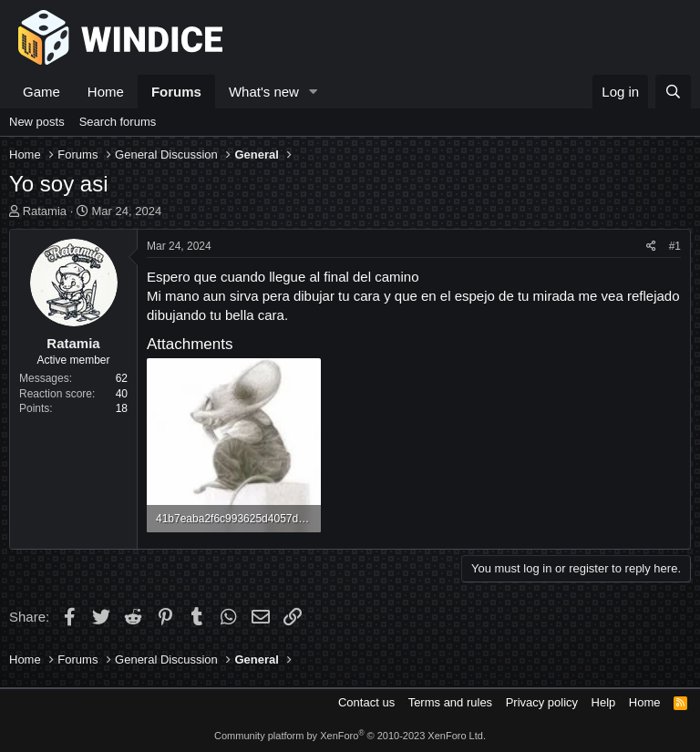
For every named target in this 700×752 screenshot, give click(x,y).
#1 (675, 246)
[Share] (651, 247)
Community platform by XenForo (350, 736)
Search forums (118, 122)
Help (604, 702)
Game (41, 92)
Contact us (366, 702)
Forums (176, 92)
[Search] (673, 92)
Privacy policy (542, 702)
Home (106, 92)
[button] (314, 92)
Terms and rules (450, 702)
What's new (264, 92)
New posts (37, 122)
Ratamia (45, 211)
